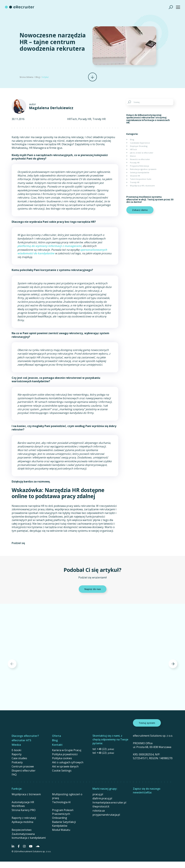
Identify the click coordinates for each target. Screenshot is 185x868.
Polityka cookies (62, 758)
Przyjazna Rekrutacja (139, 166)
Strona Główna (26, 77)
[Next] (173, 664)
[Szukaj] (171, 7)
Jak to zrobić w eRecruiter (142, 153)
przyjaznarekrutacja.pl (106, 815)
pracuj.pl (98, 794)
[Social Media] (13, 846)
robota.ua (99, 811)
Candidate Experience (140, 143)
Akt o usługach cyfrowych (68, 762)
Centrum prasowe (23, 766)
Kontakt (57, 745)
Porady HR (85, 119)
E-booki (16, 750)
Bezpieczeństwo (22, 830)
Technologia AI (61, 802)
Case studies (19, 758)
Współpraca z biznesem (26, 794)
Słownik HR (135, 176)
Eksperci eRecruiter (24, 771)
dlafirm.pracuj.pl (102, 798)
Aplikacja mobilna (22, 822)
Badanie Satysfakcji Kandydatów (64, 824)
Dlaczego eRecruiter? (25, 736)
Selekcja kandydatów (140, 172)
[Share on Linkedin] (44, 543)
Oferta (57, 736)
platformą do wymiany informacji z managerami (49, 246)
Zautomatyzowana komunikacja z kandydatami (29, 836)
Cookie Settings (62, 771)
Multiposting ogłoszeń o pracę (67, 796)
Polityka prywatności (65, 754)
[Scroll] (92, 77)
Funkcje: (17, 789)
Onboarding (60, 818)
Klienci (133, 156)
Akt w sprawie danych (65, 766)
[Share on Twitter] (38, 543)
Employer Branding (139, 146)
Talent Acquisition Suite (141, 179)
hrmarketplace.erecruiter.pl (109, 802)
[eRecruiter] (20, 7)
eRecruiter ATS (21, 740)
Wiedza (16, 745)
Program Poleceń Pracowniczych (63, 812)
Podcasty (17, 762)
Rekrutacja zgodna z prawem (143, 169)
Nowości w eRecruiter (140, 159)
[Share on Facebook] (31, 543)
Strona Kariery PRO (24, 810)
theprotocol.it (101, 806)
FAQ (14, 775)
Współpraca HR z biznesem (142, 186)
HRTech (72, 119)
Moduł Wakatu (61, 830)
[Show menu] (178, 7)
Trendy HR (99, 119)
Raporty (17, 754)
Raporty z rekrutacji (24, 818)
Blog (38, 77)
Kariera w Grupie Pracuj (67, 750)
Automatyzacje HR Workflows (23, 804)
